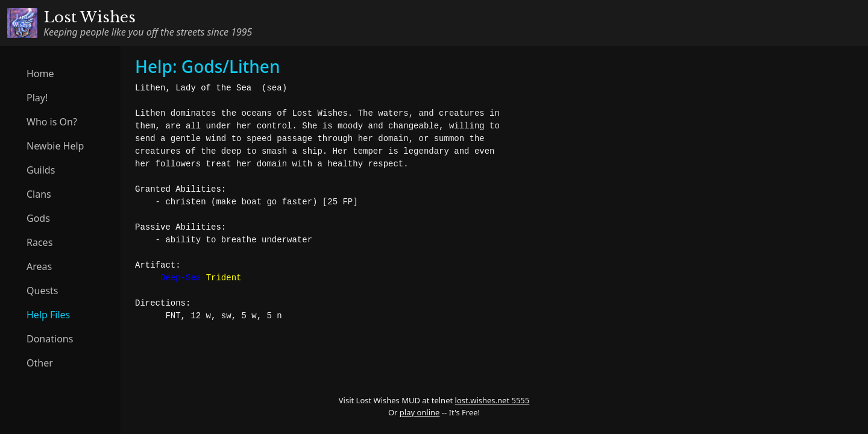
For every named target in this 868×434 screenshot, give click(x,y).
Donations (50, 339)
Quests (42, 291)
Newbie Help (55, 146)
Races (39, 242)
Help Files (48, 315)
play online (420, 412)
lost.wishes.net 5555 (492, 400)
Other (40, 363)
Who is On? (52, 122)
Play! (37, 98)
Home (40, 74)
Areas (39, 266)
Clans (39, 194)
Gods (38, 218)
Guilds (41, 170)
